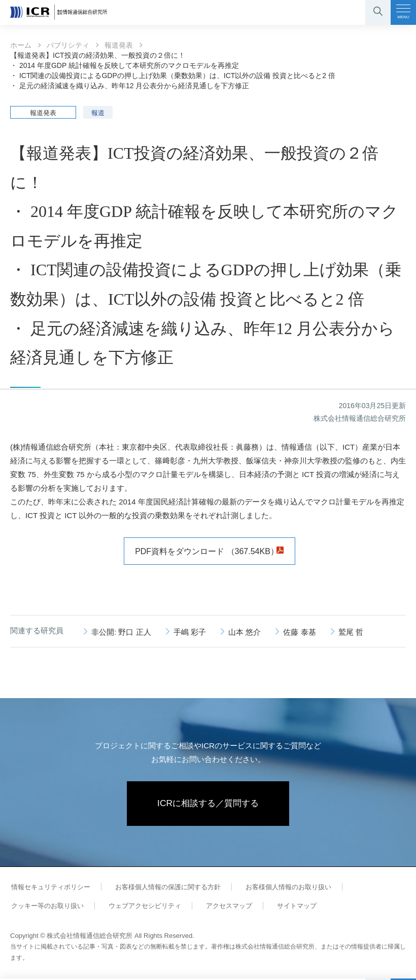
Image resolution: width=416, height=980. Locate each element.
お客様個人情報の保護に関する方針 (164, 888)
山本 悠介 (245, 632)
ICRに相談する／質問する (208, 804)
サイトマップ (289, 907)
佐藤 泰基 (299, 632)
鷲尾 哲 (351, 632)
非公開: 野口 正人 (121, 632)
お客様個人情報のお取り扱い (283, 888)
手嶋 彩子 (190, 632)
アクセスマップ (223, 907)
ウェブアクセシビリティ (141, 907)
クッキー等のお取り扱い (46, 907)
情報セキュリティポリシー (50, 888)
